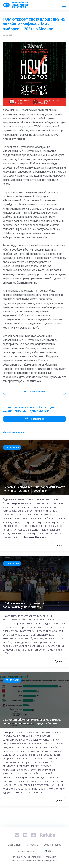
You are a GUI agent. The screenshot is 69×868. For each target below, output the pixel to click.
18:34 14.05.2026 (12, 680)
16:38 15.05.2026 (12, 564)
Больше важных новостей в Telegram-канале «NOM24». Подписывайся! (30, 409)
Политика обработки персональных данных (34, 861)
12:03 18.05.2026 (12, 447)
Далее (58, 545)
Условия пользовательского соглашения (34, 857)
